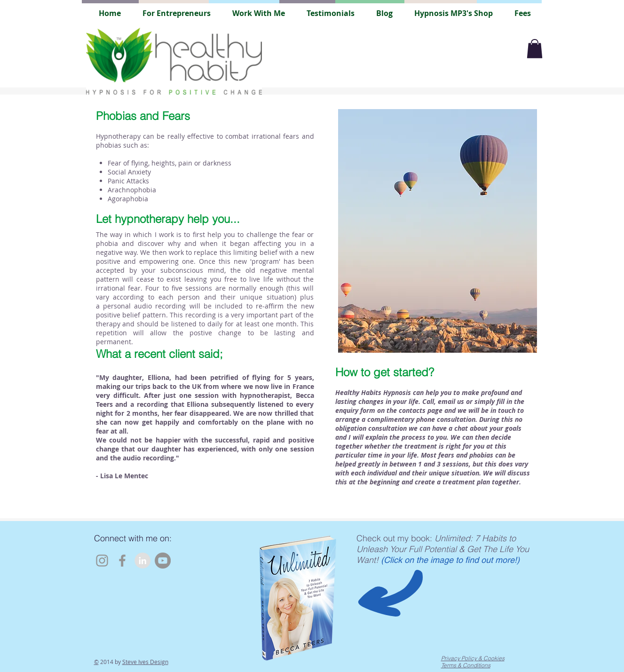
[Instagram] (102, 561)
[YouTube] (163, 561)
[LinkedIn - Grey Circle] (142, 561)
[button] (535, 49)
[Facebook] (122, 561)
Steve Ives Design (145, 662)
